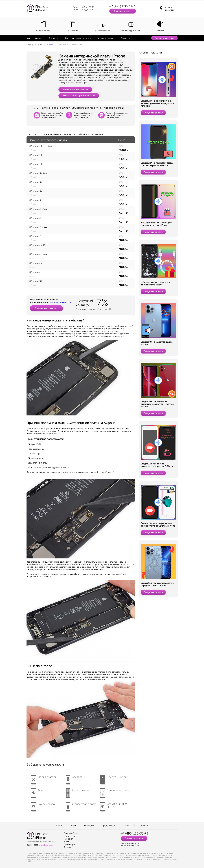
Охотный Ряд (70, 833)
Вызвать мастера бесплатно (79, 96)
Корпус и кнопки (114, 779)
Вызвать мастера (164, 38)
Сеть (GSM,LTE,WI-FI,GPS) (115, 806)
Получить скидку (153, 113)
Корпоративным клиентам (78, 38)
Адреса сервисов (170, 9)
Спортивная (69, 836)
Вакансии (125, 38)
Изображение (78, 792)
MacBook (89, 826)
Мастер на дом (34, 38)
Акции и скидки (106, 38)
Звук (37, 792)
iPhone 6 (35, 272)
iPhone (50, 45)
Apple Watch (109, 826)
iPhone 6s (36, 263)
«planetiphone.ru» (46, 845)
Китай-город (70, 844)
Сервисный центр (34, 45)
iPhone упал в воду (81, 806)
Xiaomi (127, 826)
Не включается (44, 779)
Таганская (68, 839)
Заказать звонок (123, 11)
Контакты (53, 38)
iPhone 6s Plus (39, 245)
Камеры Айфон (44, 806)
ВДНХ (66, 842)
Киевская (68, 847)
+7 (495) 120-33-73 (123, 6)
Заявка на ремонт (46, 308)
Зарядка (74, 779)
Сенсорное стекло (115, 792)
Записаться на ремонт (75, 90)
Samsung (143, 826)
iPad (74, 826)
